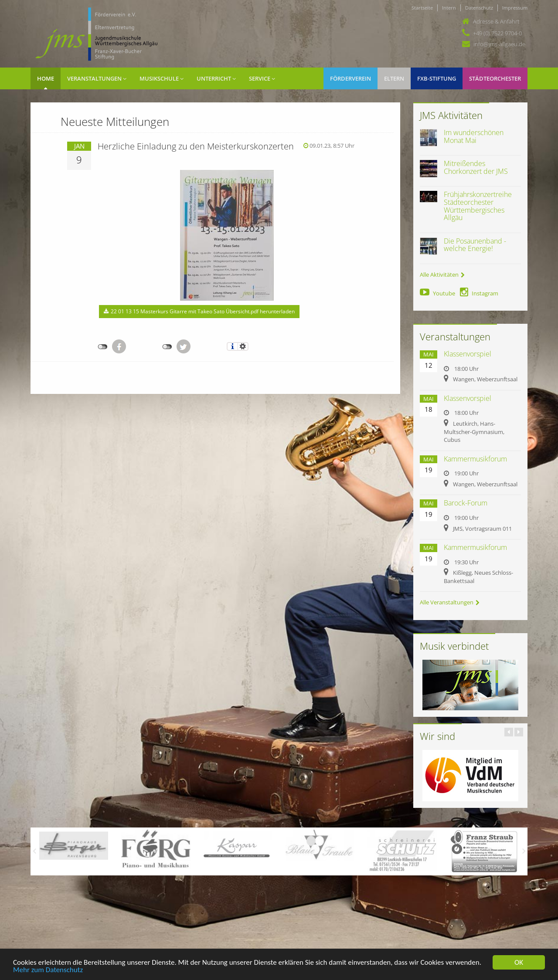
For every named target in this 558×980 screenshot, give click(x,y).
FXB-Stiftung (437, 78)
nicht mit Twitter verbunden (167, 347)
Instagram (479, 293)
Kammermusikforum (475, 459)
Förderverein (350, 78)
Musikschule (162, 78)
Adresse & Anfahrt (496, 21)
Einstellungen (243, 346)
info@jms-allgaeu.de (499, 44)
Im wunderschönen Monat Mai (474, 136)
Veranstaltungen (97, 78)
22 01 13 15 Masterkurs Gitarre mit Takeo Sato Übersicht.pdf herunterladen (199, 311)
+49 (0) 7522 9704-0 (497, 33)
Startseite (422, 8)
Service (262, 78)
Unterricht (216, 78)
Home (46, 78)
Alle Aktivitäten (442, 275)
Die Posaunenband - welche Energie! (475, 245)
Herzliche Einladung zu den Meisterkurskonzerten (196, 146)
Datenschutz (479, 8)
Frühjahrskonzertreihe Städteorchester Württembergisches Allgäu (478, 206)
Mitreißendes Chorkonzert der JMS (476, 167)
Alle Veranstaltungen (450, 602)
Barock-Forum (466, 503)
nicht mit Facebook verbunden (103, 347)
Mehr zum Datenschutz (48, 970)
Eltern (394, 78)
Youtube (437, 293)
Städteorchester (495, 78)
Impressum (515, 8)
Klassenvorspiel (468, 354)
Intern (449, 8)
